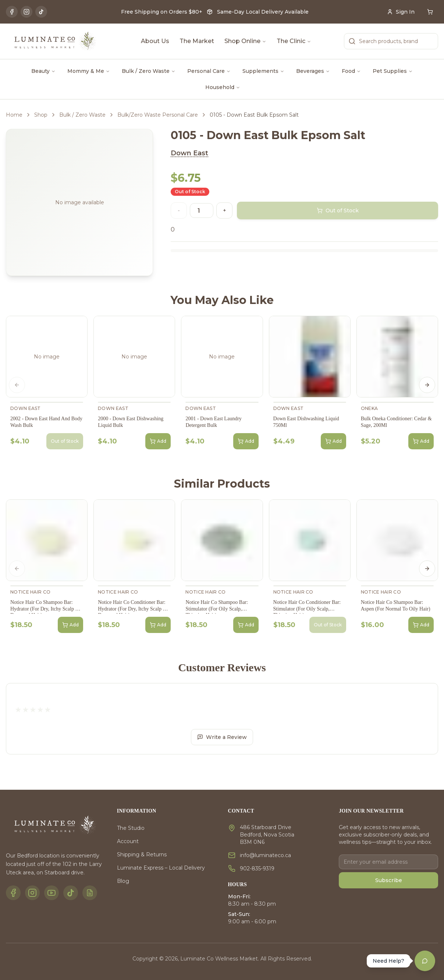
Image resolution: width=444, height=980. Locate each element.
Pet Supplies (393, 71)
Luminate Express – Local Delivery (161, 868)
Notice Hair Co (30, 592)
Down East (189, 153)
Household (223, 87)
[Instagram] (26, 12)
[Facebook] (12, 12)
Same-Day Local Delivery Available (263, 12)
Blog (123, 881)
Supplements (263, 71)
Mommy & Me (89, 71)
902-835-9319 (257, 868)
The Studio (131, 828)
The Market (197, 41)
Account (128, 841)
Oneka (370, 408)
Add (158, 441)
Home (14, 115)
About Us (155, 41)
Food (351, 71)
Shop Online (245, 41)
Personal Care (209, 71)
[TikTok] (41, 12)
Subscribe (389, 880)
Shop (41, 115)
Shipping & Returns (142, 855)
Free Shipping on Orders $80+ (162, 12)
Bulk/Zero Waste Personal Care (158, 115)
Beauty (43, 71)
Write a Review (222, 737)
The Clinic (294, 41)
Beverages (313, 71)
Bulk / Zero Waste (149, 71)
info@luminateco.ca (265, 855)
